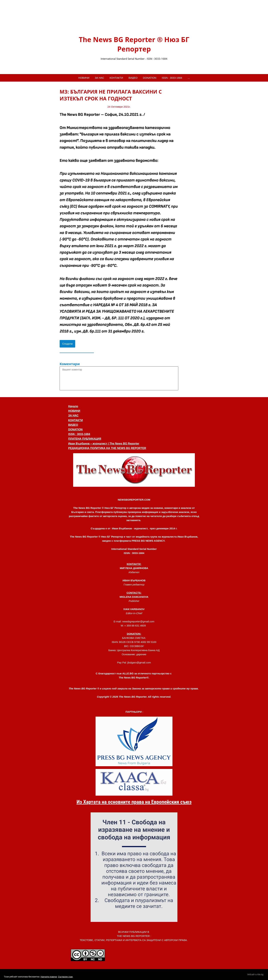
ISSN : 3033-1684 (172, 78)
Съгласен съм (65, 977)
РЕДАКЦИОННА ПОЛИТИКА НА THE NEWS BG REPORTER (107, 448)
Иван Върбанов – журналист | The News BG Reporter (104, 444)
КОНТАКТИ (116, 78)
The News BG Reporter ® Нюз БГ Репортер (134, 44)
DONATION (150, 78)
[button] (134, 470)
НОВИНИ (84, 78)
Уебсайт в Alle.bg (255, 975)
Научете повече (49, 977)
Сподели (67, 344)
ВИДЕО (133, 78)
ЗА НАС (100, 78)
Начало (73, 406)
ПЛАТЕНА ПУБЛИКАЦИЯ (85, 439)
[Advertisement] (195, 140)
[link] (134, 21)
